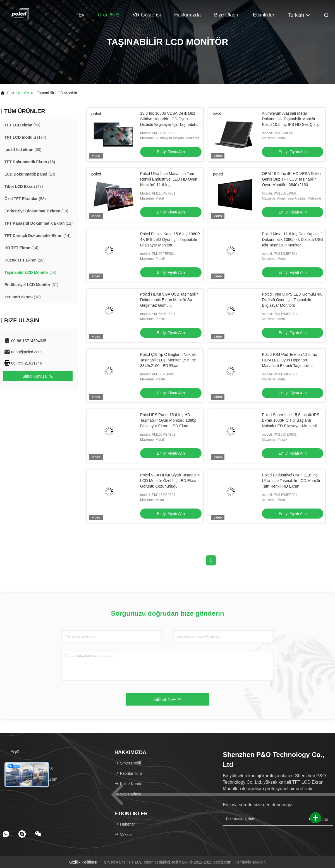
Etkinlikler (264, 15)
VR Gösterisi (147, 15)
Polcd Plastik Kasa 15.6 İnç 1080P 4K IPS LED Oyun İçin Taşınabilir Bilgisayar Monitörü (170, 239)
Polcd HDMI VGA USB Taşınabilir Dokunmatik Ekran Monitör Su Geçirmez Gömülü (169, 300)
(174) (25, 137)
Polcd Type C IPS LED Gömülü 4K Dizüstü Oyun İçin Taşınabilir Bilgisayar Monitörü (292, 300)
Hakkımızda (187, 15)
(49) (22, 125)
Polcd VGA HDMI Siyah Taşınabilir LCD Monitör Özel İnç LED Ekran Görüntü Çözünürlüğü (170, 481)
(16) (30, 162)
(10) (36, 211)
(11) (39, 223)
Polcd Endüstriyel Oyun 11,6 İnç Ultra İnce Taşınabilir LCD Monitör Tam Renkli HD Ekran (291, 481)
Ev (81, 15)
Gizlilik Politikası (83, 862)
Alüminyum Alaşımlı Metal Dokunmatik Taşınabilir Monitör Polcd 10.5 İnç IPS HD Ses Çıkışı (291, 119)
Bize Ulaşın (227, 15)
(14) (30, 174)
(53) (23, 150)
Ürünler (23, 93)
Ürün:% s (108, 15)
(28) (25, 260)
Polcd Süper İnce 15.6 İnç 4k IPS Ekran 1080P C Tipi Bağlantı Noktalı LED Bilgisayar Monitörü (290, 420)
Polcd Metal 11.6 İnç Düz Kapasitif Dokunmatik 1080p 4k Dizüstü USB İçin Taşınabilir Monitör (292, 239)
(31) (31, 285)
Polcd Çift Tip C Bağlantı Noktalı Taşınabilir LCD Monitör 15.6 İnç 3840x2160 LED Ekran (168, 360)
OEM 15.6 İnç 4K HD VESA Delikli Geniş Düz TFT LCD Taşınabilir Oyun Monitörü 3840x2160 (291, 179)
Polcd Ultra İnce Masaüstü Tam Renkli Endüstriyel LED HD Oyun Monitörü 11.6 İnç (169, 179)
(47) (24, 186)
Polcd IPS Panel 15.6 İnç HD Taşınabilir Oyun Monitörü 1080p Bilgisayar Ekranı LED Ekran (168, 420)
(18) (23, 297)
